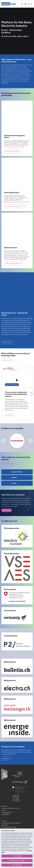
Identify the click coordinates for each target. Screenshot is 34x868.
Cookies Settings (7, 812)
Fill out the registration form (14, 206)
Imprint (4, 810)
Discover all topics (8, 464)
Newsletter (5, 825)
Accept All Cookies (17, 865)
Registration (7, 510)
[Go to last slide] (3, 441)
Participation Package (12, 151)
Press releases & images (9, 827)
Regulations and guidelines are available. (17, 202)
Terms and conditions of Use (10, 808)
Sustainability (5, 814)
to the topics (7, 342)
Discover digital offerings (13, 263)
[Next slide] (31, 441)
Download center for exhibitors (11, 823)
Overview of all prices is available (14, 147)
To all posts (6, 360)
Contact (4, 821)
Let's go (5, 759)
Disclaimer (5, 806)
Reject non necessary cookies (17, 861)
